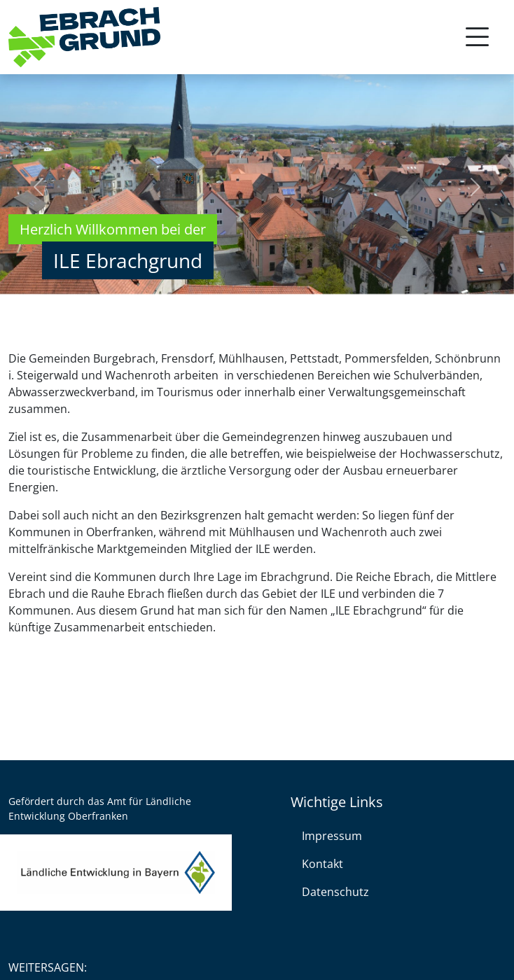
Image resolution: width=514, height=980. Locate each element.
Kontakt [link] (322, 864)
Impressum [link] (332, 836)
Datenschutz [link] (335, 892)
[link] (84, 37)
